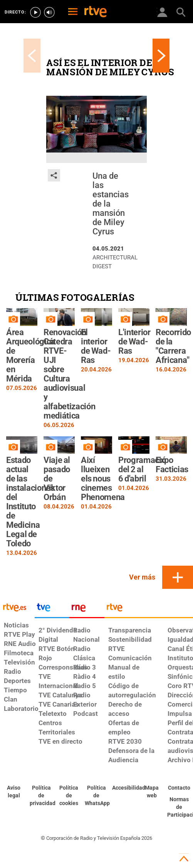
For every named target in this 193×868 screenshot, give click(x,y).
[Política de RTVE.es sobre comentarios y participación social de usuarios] (179, 807)
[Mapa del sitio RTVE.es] (152, 792)
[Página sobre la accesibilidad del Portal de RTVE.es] (124, 788)
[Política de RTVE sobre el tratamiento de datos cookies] (69, 796)
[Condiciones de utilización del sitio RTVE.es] (14, 792)
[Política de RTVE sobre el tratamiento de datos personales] (42, 796)
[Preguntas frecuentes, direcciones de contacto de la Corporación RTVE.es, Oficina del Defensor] (179, 788)
